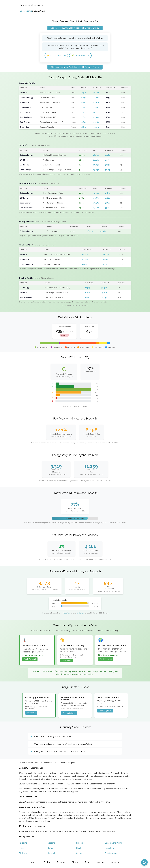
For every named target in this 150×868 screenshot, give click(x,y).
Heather (80, 848)
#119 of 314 (66, 613)
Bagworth (52, 853)
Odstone (51, 843)
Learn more (66, 661)
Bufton (50, 848)
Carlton (79, 853)
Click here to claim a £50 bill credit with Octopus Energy (75, 28)
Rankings (61, 862)
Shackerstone (111, 853)
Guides (47, 862)
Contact (101, 862)
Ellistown (23, 853)
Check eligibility (69, 713)
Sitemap (115, 862)
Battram (22, 848)
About (34, 862)
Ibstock (79, 843)
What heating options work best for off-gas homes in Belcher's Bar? (63, 744)
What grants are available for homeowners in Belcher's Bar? (59, 752)
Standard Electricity (57, 56)
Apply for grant (30, 659)
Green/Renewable (83, 56)
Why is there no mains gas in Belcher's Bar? (52, 737)
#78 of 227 (81, 613)
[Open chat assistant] (144, 862)
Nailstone (23, 843)
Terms (88, 862)
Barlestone (110, 848)
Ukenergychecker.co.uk (31, 5)
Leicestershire (26, 11)
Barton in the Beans (113, 843)
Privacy (75, 862)
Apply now (31, 713)
